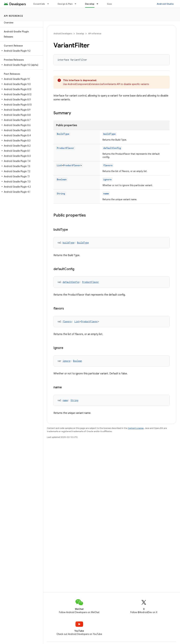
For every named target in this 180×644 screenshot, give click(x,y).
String (61, 194)
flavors (108, 165)
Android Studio (165, 4)
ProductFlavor (65, 148)
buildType (109, 134)
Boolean (62, 179)
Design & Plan (65, 4)
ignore (107, 179)
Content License (136, 428)
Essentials (39, 4)
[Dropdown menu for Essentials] (49, 4)
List (59, 165)
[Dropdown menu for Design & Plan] (77, 4)
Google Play (114, 4)
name (106, 194)
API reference (14, 16)
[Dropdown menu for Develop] (99, 4)
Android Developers (63, 34)
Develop (80, 34)
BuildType (63, 134)
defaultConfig (112, 148)
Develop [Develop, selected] (90, 4)
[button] (21, 51)
